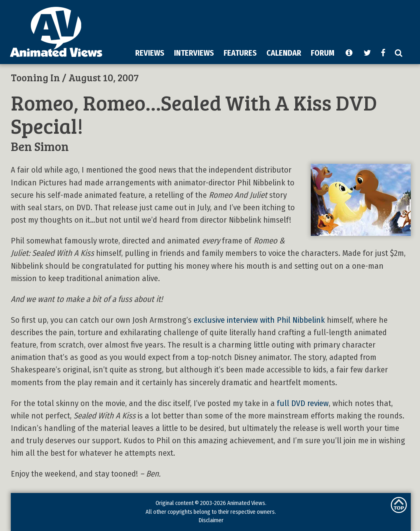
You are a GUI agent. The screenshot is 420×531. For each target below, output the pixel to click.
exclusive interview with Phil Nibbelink (259, 320)
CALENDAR (284, 53)
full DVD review (303, 403)
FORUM (323, 53)
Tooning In (35, 77)
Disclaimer (211, 520)
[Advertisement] (217, 62)
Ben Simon (40, 146)
